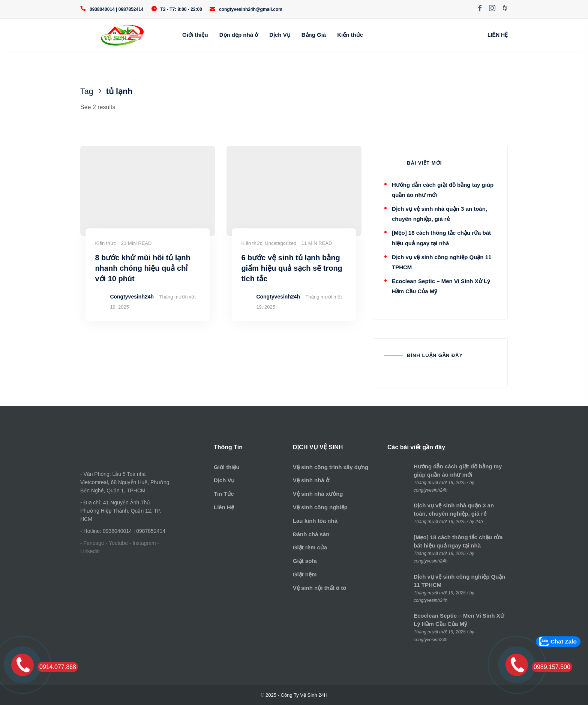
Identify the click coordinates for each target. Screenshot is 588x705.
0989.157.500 (552, 667)
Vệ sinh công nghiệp (320, 507)
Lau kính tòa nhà (315, 521)
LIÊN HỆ (498, 35)
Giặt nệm (305, 574)
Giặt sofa (305, 561)
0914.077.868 (58, 667)
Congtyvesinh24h (132, 297)
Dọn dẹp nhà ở (239, 35)
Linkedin (90, 551)
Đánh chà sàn (311, 534)
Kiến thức (350, 35)
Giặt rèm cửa (310, 547)
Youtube (118, 543)
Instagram (144, 543)
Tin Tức (224, 494)
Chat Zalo (564, 641)
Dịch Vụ (280, 35)
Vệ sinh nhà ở (311, 480)
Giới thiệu (195, 35)
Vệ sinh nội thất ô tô (319, 588)
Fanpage (94, 543)
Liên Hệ (224, 507)
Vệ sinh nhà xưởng (318, 494)
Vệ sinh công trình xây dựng (331, 467)
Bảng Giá (314, 35)
